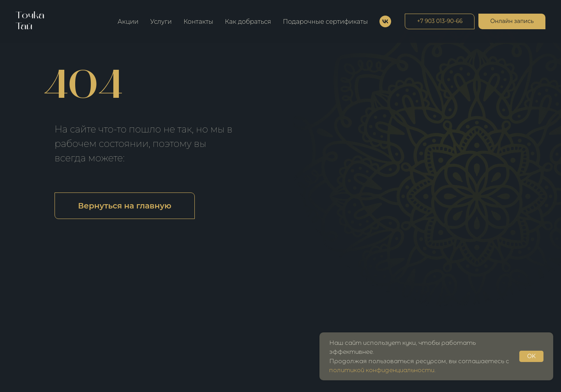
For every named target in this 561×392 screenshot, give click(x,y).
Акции (128, 22)
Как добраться (248, 22)
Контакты (198, 22)
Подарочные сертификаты (325, 22)
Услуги (161, 22)
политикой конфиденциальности (382, 370)
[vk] (385, 21)
